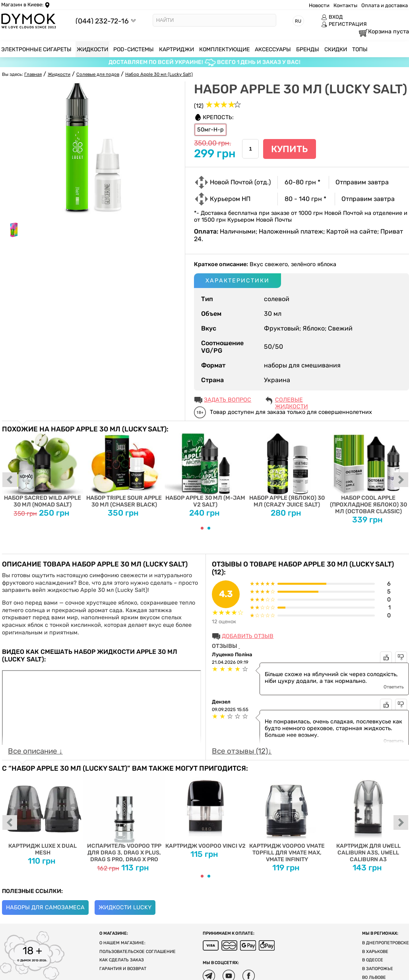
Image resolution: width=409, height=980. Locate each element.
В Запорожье (378, 969)
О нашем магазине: (122, 943)
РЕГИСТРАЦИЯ (344, 24)
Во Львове (374, 977)
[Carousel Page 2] (209, 528)
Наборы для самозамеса (45, 908)
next (401, 480)
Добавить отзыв (248, 636)
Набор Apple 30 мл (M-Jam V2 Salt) (206, 471)
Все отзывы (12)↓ (242, 751)
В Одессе (373, 960)
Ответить (394, 687)
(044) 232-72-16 (102, 21)
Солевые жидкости (292, 400)
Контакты (345, 5)
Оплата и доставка (385, 5)
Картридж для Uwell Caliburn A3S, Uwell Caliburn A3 (368, 818)
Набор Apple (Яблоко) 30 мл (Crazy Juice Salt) (287, 471)
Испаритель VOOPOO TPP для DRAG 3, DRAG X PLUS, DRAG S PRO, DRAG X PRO (124, 818)
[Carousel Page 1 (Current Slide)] (202, 528)
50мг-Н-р (210, 130)
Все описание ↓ (35, 751)
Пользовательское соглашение (138, 952)
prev (10, 480)
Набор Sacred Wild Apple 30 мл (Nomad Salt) (43, 471)
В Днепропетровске (386, 943)
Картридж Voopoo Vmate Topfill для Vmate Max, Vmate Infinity (287, 818)
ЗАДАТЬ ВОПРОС (228, 400)
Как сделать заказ (122, 960)
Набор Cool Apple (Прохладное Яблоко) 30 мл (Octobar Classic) (368, 474)
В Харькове (375, 952)
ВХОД (332, 17)
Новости (319, 5)
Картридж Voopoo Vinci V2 (206, 811)
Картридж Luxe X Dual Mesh (43, 814)
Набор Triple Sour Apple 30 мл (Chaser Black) (124, 471)
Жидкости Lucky (125, 908)
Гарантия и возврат (123, 969)
